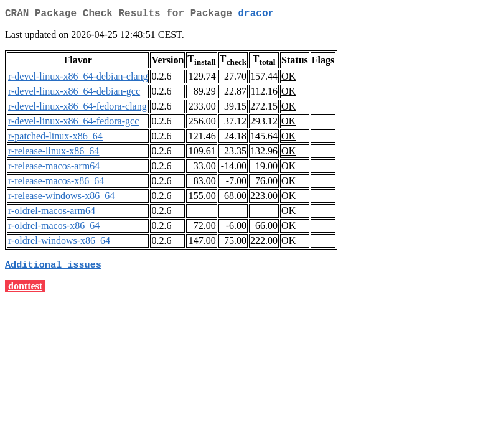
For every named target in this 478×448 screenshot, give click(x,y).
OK (288, 79)
